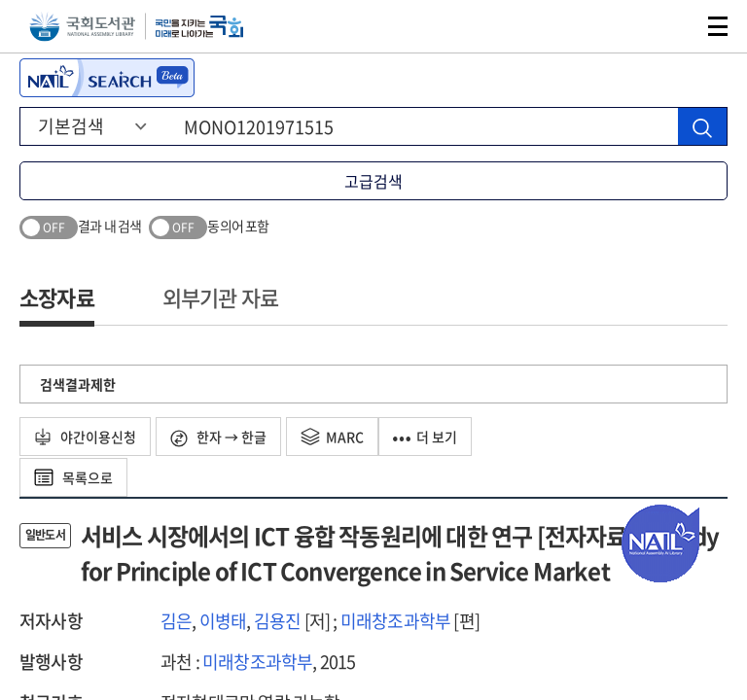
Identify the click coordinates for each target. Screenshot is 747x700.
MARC (332, 437)
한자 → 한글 (218, 437)
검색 (673, 26)
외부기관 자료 (220, 297)
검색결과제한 (78, 384)
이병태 (223, 621)
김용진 (278, 621)
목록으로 (73, 477)
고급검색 (373, 181)
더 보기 (425, 437)
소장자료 (57, 297)
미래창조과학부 (395, 621)
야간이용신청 (85, 437)
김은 (176, 621)
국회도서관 (82, 27)
